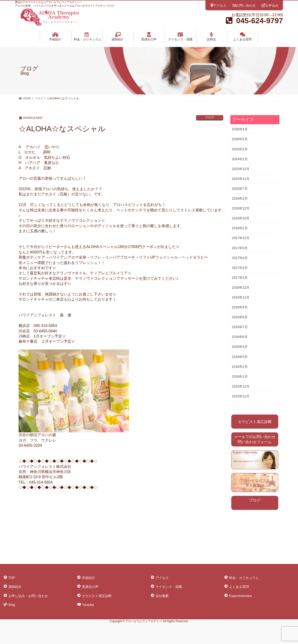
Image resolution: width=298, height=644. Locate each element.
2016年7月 (240, 327)
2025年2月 (240, 149)
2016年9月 (240, 307)
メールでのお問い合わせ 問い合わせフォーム (255, 439)
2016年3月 (240, 357)
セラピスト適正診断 (255, 422)
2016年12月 (241, 287)
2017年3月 (240, 268)
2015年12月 (241, 386)
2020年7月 (240, 189)
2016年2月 (240, 367)
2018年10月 (241, 218)
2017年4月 (240, 258)
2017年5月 (240, 248)
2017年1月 (240, 278)
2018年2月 (240, 228)
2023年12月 (241, 169)
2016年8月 (240, 317)
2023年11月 (241, 179)
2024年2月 (240, 159)
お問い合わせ (244, 5)
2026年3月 (240, 129)
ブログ (210, 117)
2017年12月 (241, 238)
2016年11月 (241, 297)
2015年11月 (241, 396)
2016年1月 (240, 376)
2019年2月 (240, 198)
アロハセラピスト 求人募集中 (255, 483)
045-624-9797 (260, 21)
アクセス (218, 5)
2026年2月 (240, 139)
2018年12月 (241, 208)
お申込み (270, 5)
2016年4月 (240, 347)
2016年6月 (240, 337)
